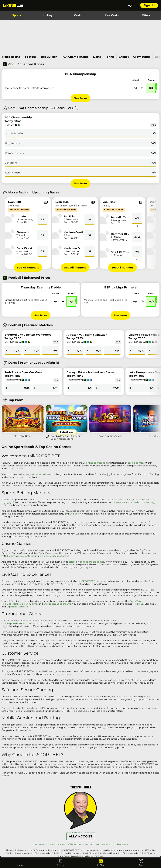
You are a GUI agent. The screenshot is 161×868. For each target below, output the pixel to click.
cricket (137, 500)
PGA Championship (75, 57)
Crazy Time (136, 601)
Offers (146, 15)
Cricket (124, 57)
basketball (148, 500)
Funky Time (31, 604)
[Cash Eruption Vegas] (110, 421)
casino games (136, 463)
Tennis (110, 57)
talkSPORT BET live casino (92, 581)
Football (31, 57)
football (104, 500)
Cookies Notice (121, 844)
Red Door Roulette (12, 604)
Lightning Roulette (17, 607)
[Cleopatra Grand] (23, 421)
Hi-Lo (140, 604)
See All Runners (28, 268)
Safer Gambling (103, 844)
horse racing (125, 500)
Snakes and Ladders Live (57, 604)
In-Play (48, 15)
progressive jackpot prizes (54, 556)
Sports (17, 15)
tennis (113, 500)
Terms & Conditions (44, 844)
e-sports (120, 502)
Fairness (61, 844)
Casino (79, 15)
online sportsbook (96, 463)
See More (80, 98)
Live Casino (113, 15)
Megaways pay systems (21, 556)
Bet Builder (49, 57)
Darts (97, 57)
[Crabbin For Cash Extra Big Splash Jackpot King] (67, 422)
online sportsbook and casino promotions (25, 623)
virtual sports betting (142, 502)
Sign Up (149, 5)
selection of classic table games (87, 562)
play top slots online (37, 474)
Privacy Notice (86, 844)
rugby (5, 502)
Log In (131, 5)
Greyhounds (142, 57)
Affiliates (72, 844)
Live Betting (76, 514)
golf (12, 502)
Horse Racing (11, 57)
